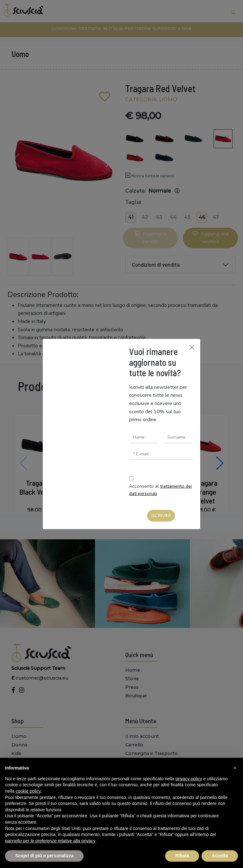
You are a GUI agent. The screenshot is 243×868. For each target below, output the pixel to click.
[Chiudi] (192, 347)
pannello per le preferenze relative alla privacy (50, 841)
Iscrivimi (161, 516)
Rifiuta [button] (182, 856)
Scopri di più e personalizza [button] (44, 856)
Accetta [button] (220, 856)
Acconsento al (160, 490)
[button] (235, 768)
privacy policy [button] (189, 779)
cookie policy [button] (28, 791)
